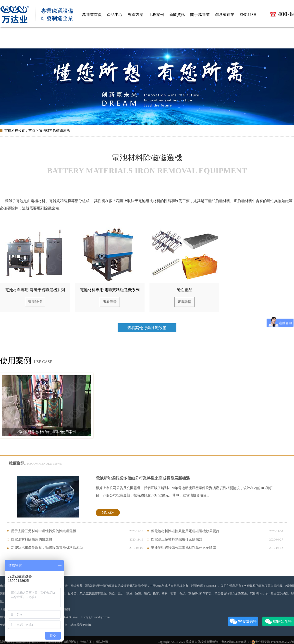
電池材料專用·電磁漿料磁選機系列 (110, 290)
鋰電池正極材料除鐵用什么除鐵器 (217, 540)
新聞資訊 (70, 642)
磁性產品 (184, 290)
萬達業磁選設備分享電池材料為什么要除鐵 (217, 548)
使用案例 (16, 360)
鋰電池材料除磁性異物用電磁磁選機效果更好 (217, 531)
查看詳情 (35, 302)
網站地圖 (102, 642)
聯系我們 (22, 642)
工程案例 (54, 642)
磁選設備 (200, 642)
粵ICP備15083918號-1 (235, 642)
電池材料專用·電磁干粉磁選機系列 (35, 290)
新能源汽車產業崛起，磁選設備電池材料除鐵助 (77, 548)
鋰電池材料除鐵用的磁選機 (77, 540)
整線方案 (86, 642)
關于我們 (6, 642)
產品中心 (38, 642)
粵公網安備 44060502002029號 (273, 642)
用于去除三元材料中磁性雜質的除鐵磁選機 (77, 531)
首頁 (32, 131)
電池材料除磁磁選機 (54, 131)
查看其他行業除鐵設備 (147, 328)
